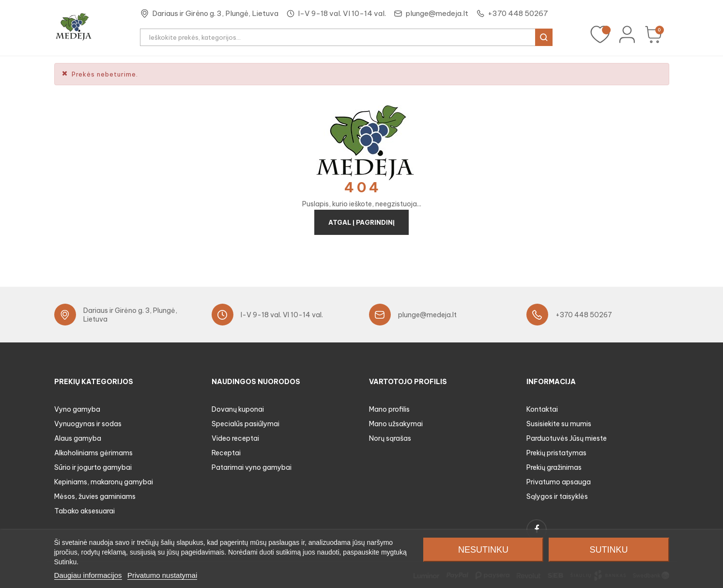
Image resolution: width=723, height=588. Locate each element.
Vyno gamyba (77, 409)
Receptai (226, 453)
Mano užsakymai (396, 424)
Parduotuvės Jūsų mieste (567, 438)
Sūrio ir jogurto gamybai (93, 467)
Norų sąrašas (390, 438)
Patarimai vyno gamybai (252, 467)
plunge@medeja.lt (437, 13)
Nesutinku (483, 550)
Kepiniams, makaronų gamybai (104, 482)
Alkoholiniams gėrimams (93, 453)
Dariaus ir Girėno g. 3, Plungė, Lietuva (215, 13)
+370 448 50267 (518, 13)
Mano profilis (389, 409)
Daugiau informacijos (88, 575)
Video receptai (235, 438)
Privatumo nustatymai (162, 575)
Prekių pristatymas (556, 453)
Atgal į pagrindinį (361, 222)
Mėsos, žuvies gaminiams (95, 496)
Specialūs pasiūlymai (246, 424)
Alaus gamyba (78, 438)
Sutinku (609, 550)
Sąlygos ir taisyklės (557, 496)
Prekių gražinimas (554, 467)
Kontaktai (542, 409)
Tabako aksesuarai (85, 511)
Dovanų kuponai (238, 409)
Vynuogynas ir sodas (88, 424)
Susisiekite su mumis (559, 424)
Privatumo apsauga (559, 482)
